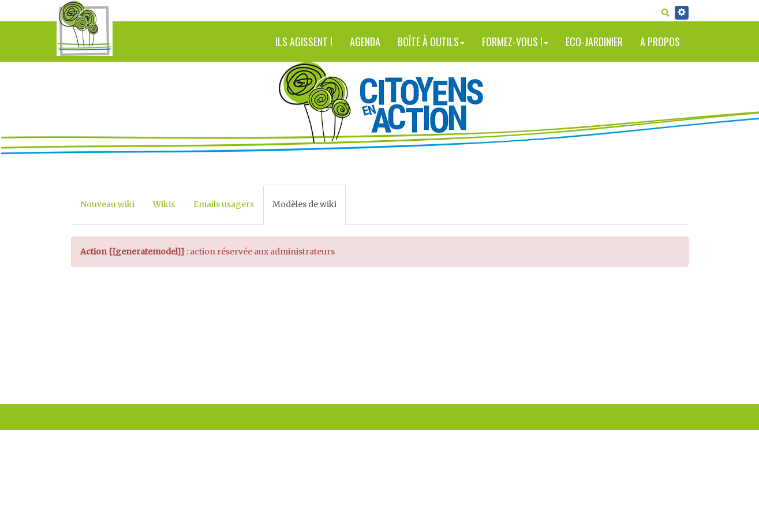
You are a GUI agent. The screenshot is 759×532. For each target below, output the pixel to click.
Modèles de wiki (304, 204)
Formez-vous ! (515, 42)
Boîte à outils (431, 42)
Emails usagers (224, 204)
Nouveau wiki (107, 204)
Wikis (164, 204)
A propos (660, 42)
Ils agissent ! (304, 42)
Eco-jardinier (594, 42)
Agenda (365, 42)
